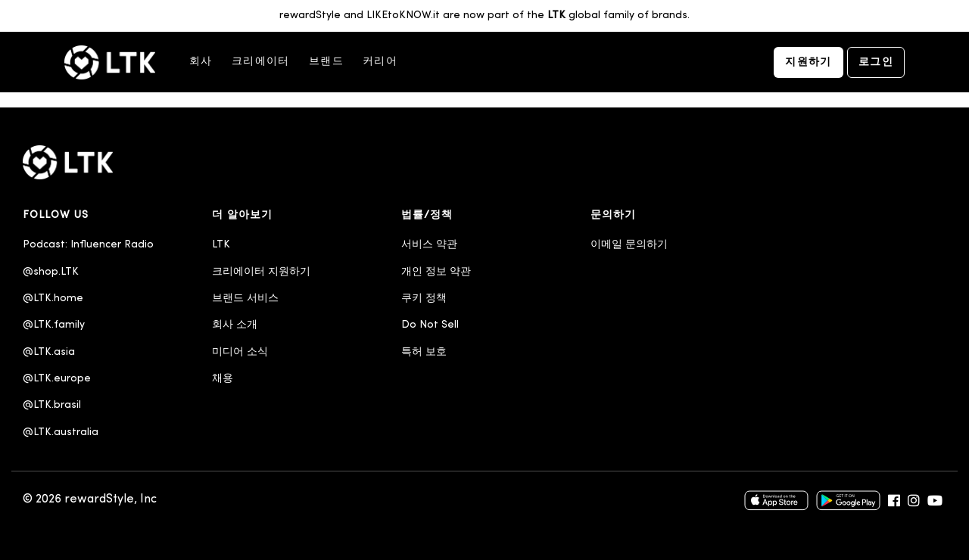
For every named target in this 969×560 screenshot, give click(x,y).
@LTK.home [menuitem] (53, 299)
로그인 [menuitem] (876, 62)
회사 (201, 62)
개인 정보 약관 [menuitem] (436, 272)
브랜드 (326, 62)
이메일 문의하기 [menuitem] (629, 245)
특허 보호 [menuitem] (424, 352)
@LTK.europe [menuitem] (57, 379)
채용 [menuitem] (223, 379)
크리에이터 (261, 62)
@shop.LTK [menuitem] (51, 272)
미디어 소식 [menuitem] (240, 352)
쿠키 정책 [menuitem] (424, 299)
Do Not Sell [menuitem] (430, 325)
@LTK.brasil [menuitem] (52, 405)
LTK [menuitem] (221, 245)
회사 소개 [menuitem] (235, 325)
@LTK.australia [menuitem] (62, 432)
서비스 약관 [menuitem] (429, 245)
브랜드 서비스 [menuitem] (245, 299)
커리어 (380, 62)
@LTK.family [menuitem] (54, 325)
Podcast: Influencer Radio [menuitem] (88, 245)
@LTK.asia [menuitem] (49, 352)
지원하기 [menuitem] (809, 62)
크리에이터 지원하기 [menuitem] (261, 272)
